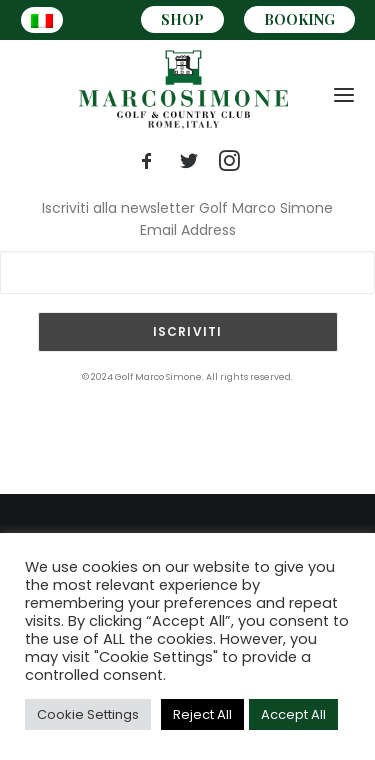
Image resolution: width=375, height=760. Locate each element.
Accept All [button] (293, 714)
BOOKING (299, 19)
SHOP (182, 19)
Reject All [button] (202, 714)
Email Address (188, 230)
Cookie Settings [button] (88, 714)
